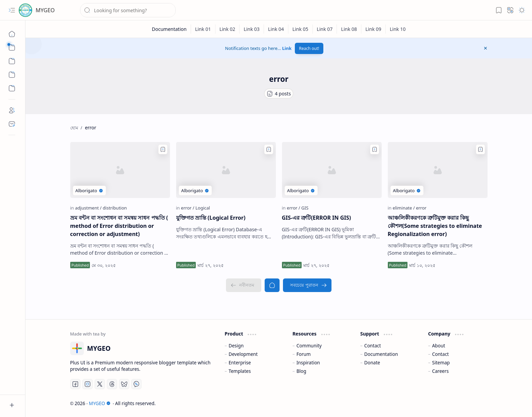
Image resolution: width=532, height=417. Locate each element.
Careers (440, 371)
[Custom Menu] (12, 75)
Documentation (381, 354)
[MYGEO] (25, 10)
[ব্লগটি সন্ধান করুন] (128, 10)
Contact (373, 346)
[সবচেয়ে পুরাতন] (307, 285)
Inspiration (308, 362)
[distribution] (115, 208)
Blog (301, 371)
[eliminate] (404, 208)
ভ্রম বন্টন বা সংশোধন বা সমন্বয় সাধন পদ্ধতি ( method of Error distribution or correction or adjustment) (119, 226)
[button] (12, 10)
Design (236, 346)
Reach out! (309, 48)
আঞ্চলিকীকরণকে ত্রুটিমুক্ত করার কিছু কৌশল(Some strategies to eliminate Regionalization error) (435, 226)
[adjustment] (88, 208)
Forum (304, 354)
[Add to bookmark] (163, 149)
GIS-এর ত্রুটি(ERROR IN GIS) (317, 218)
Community (309, 346)
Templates (240, 371)
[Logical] (203, 208)
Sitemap (441, 362)
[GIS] (305, 208)
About (439, 346)
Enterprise (240, 362)
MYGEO (45, 10)
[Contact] (12, 124)
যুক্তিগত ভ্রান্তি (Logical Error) (211, 218)
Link (287, 48)
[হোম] (12, 34)
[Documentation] (169, 29)
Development (243, 354)
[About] (12, 110)
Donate (372, 362)
